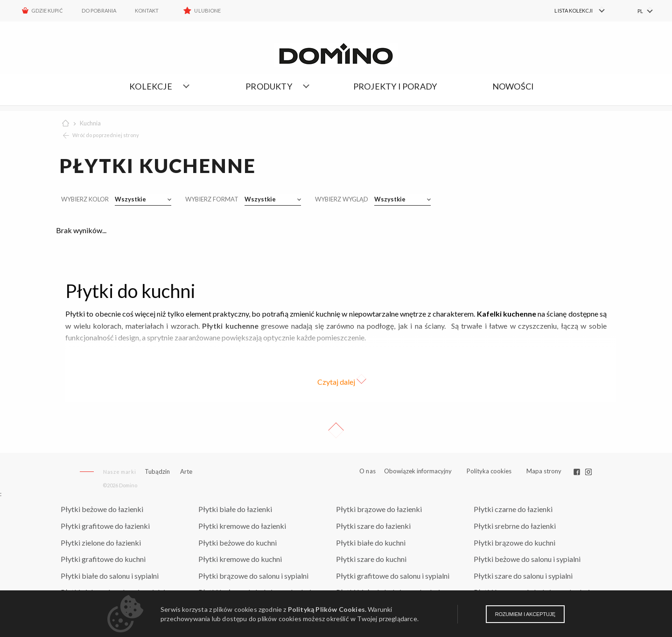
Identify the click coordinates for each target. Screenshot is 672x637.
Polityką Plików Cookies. (327, 609)
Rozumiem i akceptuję (525, 614)
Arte (186, 472)
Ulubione (207, 10)
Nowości (513, 86)
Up (336, 430)
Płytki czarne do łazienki (513, 509)
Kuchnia (90, 123)
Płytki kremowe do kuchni (240, 559)
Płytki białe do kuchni (371, 543)
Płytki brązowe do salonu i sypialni (253, 576)
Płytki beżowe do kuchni (238, 543)
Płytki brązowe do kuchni (514, 543)
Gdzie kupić (47, 10)
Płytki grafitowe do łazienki (105, 526)
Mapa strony (544, 471)
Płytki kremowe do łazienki (242, 526)
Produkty (269, 86)
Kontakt (147, 10)
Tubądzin (157, 471)
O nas (367, 471)
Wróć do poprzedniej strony (106, 135)
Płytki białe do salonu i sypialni (110, 576)
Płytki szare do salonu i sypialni (523, 576)
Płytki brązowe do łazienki (379, 509)
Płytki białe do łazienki (235, 509)
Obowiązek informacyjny (418, 471)
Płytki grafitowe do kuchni (103, 559)
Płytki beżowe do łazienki (102, 509)
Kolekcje (151, 86)
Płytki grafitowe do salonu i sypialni (393, 576)
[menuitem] (574, 11)
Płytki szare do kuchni (371, 559)
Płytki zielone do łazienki (101, 543)
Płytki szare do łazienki (373, 526)
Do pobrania (99, 10)
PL (640, 11)
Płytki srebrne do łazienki (515, 526)
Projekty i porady (395, 86)
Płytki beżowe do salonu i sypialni (527, 559)
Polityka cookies (489, 471)
